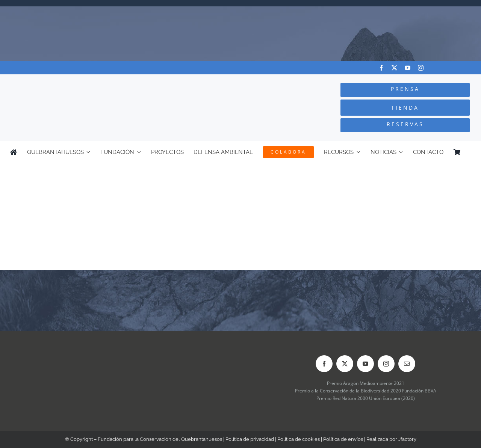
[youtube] (408, 68)
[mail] (407, 364)
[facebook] (381, 68)
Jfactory (407, 439)
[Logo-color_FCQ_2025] (91, 81)
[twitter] (394, 68)
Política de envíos (343, 439)
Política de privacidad (250, 439)
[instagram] (421, 68)
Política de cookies (299, 439)
